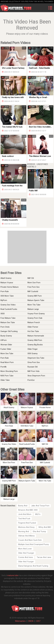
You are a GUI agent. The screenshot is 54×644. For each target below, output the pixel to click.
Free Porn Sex (33, 287)
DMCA (31, 621)
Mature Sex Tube (8, 322)
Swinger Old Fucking (9, 331)
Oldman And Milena (26, 536)
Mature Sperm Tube (36, 300)
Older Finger (33, 349)
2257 (38, 621)
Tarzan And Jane (44, 557)
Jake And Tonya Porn (40, 506)
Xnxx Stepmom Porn (36, 376)
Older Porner (33, 327)
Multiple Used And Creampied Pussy (33, 544)
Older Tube (5, 380)
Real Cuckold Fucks (9, 309)
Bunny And (23, 506)
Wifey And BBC (45, 527)
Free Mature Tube (8, 318)
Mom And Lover (25, 549)
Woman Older (6, 345)
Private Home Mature (10, 287)
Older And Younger (26, 553)
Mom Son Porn (34, 283)
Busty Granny (6, 336)
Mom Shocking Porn (9, 371)
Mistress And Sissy (26, 527)
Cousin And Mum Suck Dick (30, 540)
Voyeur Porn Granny (36, 314)
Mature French (34, 322)
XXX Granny (33, 353)
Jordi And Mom (25, 514)
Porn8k (4, 367)
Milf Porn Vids (33, 371)
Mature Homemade (36, 336)
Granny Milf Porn (35, 296)
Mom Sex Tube (7, 353)
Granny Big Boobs (35, 345)
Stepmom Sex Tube (36, 358)
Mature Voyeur (7, 283)
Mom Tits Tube (34, 305)
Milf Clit (31, 278)
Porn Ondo (5, 327)
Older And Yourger (26, 562)
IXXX (3, 314)
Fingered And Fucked (27, 523)
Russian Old (33, 367)
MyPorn (4, 300)
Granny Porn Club (35, 318)
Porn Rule (5, 291)
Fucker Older (6, 349)
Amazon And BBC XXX (28, 510)
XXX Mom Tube (7, 296)
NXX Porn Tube (7, 376)
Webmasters (20, 621)
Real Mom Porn (7, 362)
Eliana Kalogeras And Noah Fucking (33, 566)
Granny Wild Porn (35, 340)
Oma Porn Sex (34, 362)
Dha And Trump (39, 531)
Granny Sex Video (8, 305)
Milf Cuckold (33, 291)
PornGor (31, 380)
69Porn (4, 340)
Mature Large (33, 309)
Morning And (24, 531)
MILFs (38, 514)
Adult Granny (6, 278)
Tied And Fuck (24, 519)
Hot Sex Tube (33, 331)
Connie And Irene (26, 557)
